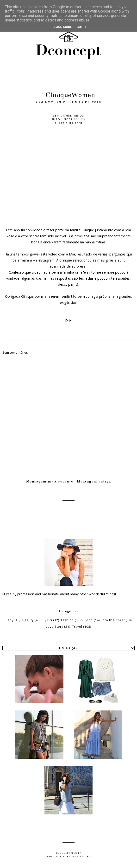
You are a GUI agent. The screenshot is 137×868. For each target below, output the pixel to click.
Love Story (55, 627)
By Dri (47, 620)
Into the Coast (113, 620)
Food (89, 620)
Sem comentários (69, 116)
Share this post (69, 123)
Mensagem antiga (94, 481)
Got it (81, 27)
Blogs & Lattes (79, 857)
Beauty (80, 119)
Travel (77, 627)
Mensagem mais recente (50, 481)
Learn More (62, 27)
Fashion (67, 620)
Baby (9, 620)
